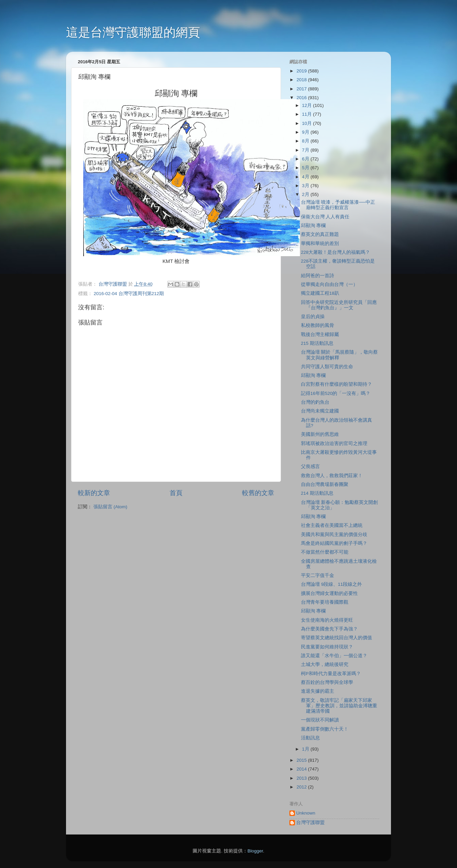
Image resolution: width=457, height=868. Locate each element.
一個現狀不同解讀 (320, 720)
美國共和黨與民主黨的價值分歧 (334, 535)
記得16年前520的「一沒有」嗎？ (336, 393)
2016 (302, 98)
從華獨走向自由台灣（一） (329, 284)
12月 (308, 105)
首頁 (176, 493)
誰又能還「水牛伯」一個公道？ (334, 656)
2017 (302, 89)
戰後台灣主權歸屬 (320, 335)
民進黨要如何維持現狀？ (327, 647)
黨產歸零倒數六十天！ (325, 729)
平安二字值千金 (318, 575)
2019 (302, 71)
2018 (302, 80)
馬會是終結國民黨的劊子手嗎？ (334, 543)
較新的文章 (94, 493)
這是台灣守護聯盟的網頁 (133, 32)
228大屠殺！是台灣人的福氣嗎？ (336, 252)
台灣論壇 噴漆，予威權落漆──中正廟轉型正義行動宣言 (338, 205)
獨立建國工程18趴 (320, 293)
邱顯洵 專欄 (313, 226)
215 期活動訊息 (317, 343)
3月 (306, 186)
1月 (306, 749)
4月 (306, 177)
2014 (302, 769)
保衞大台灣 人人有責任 (325, 217)
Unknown (306, 813)
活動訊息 (310, 738)
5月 (306, 168)
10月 (308, 123)
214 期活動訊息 (317, 493)
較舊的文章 (258, 493)
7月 (306, 150)
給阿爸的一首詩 (318, 276)
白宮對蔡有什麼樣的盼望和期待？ (336, 384)
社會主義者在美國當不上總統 (332, 525)
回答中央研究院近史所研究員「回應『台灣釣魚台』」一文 (339, 305)
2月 (306, 194)
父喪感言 (310, 466)
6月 (306, 159)
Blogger (255, 851)
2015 (302, 760)
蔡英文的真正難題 (320, 234)
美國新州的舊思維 (320, 434)
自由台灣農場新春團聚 (325, 484)
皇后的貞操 (313, 317)
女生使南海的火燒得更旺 (327, 620)
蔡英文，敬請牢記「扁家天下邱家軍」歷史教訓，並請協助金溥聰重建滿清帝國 (339, 706)
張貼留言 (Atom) (110, 507)
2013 (302, 778)
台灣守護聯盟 (310, 822)
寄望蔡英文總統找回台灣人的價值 (336, 638)
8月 (306, 141)
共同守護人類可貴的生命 (327, 367)
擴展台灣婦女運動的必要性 (329, 593)
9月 (306, 132)
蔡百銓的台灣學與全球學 (327, 682)
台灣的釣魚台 (315, 402)
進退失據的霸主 (318, 691)
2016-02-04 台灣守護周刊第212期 (129, 294)
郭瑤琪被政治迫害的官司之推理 (334, 443)
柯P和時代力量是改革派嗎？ (331, 674)
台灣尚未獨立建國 (320, 411)
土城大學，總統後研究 (325, 664)
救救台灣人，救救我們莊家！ (332, 476)
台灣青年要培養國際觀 (325, 602)
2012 (302, 787)
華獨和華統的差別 (320, 243)
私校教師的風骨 (318, 325)
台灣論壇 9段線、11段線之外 (331, 584)
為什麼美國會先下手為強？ (329, 629)
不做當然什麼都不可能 (325, 552)
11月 (308, 114)
